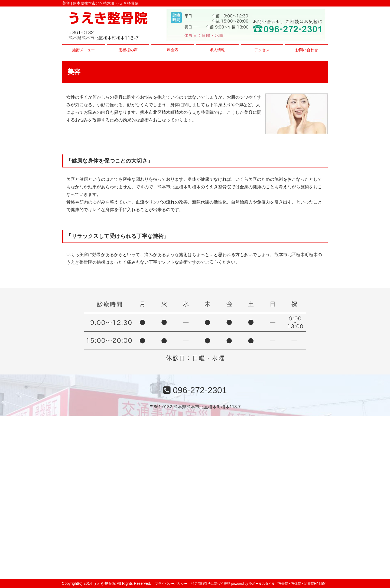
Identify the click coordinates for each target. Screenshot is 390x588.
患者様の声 (128, 50)
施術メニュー (83, 50)
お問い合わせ (307, 50)
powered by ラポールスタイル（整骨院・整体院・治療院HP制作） (280, 584)
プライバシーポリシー (171, 584)
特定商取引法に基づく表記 (211, 584)
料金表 (173, 50)
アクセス (262, 50)
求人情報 (217, 50)
